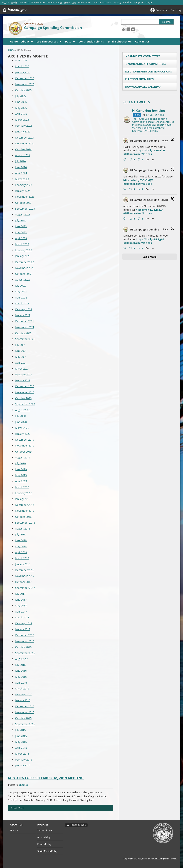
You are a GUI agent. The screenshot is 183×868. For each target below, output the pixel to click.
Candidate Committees (144, 56)
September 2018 (25, 523)
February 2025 (24, 126)
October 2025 (23, 90)
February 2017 (24, 623)
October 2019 (23, 452)
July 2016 (20, 665)
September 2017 (25, 588)
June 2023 (21, 226)
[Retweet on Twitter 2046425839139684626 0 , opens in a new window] (133, 219)
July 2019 (20, 463)
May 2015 (21, 742)
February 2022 (24, 309)
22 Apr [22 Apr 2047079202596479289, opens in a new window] (165, 141)
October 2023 (23, 203)
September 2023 (25, 209)
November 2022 (25, 268)
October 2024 (23, 149)
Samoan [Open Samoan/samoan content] (97, 3)
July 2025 (20, 96)
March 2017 (22, 617)
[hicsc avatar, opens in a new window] (126, 141)
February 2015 (24, 760)
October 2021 (23, 333)
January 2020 (23, 434)
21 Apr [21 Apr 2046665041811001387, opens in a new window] (165, 170)
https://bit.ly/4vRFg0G (150, 239)
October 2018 (23, 517)
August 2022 (23, 280)
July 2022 (20, 286)
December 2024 (25, 138)
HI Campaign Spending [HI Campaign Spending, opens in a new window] (145, 141)
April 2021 (21, 363)
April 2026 (21, 60)
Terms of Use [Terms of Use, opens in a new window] (45, 830)
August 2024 (23, 155)
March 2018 (22, 558)
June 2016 (21, 671)
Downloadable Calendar (143, 87)
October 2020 (23, 398)
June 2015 (21, 736)
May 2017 (21, 605)
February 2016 (24, 694)
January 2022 (23, 315)
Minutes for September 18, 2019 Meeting (46, 778)
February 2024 (24, 185)
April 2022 (21, 298)
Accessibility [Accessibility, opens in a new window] (44, 837)
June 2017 (21, 600)
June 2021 (21, 351)
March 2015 (22, 754)
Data (68, 42)
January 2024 (23, 191)
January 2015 (23, 765)
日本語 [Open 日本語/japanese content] (59, 3)
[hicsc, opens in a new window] (150, 120)
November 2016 (25, 641)
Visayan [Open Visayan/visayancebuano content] (149, 3)
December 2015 (25, 706)
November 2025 (25, 84)
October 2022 (23, 274)
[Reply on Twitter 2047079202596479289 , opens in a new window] (126, 160)
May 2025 (21, 108)
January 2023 (23, 256)
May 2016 (21, 677)
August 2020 (23, 410)
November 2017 (25, 576)
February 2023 (24, 250)
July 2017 (20, 594)
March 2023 (22, 244)
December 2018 (25, 505)
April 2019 (21, 481)
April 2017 (21, 612)
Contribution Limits (91, 42)
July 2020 (20, 416)
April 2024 (21, 173)
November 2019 (25, 446)
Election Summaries (139, 79)
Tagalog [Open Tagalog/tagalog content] (117, 3)
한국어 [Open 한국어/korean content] (67, 3)
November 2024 (25, 143)
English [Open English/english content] (5, 3)
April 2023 (21, 238)
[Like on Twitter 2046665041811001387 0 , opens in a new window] (141, 189)
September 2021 (25, 339)
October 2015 (23, 718)
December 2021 (25, 321)
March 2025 (22, 120)
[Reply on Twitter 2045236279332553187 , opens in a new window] (126, 249)
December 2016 (25, 635)
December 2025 (25, 78)
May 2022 (21, 291)
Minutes (23, 785)
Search (167, 22)
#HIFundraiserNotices (138, 154)
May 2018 (21, 546)
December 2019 (25, 440)
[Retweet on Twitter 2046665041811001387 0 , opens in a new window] (133, 189)
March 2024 (22, 179)
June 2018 (21, 540)
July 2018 (20, 534)
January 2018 (23, 564)
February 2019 (24, 493)
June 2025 (21, 102)
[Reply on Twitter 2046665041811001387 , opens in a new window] (126, 189)
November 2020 (25, 392)
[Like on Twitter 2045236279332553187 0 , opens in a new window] (141, 249)
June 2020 (21, 422)
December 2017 (25, 570)
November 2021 (25, 327)
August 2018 (23, 529)
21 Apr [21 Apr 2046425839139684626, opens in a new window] (165, 200)
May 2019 (21, 475)
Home (14, 42)
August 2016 (23, 659)
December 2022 (25, 262)
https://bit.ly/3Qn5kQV (138, 180)
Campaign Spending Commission (53, 28)
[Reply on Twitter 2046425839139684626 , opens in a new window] (126, 219)
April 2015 (21, 748)
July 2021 (20, 345)
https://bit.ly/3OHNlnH (150, 150)
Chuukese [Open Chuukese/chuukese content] (24, 3)
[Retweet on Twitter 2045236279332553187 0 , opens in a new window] (133, 249)
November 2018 (25, 511)
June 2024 (21, 167)
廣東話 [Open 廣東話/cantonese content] (14, 3)
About (25, 42)
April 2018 (21, 552)
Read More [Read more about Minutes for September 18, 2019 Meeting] (17, 808)
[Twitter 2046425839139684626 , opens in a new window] (150, 219)
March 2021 (22, 369)
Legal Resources (47, 42)
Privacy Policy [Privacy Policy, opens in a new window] (44, 844)
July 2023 (20, 220)
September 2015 (25, 724)
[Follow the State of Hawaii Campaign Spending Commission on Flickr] (133, 29)
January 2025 (23, 131)
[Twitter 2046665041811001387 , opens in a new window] (150, 190)
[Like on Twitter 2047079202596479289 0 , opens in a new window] (141, 160)
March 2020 (22, 428)
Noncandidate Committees (147, 64)
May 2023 (21, 232)
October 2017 (23, 582)
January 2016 (23, 700)
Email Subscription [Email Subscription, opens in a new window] (119, 42)
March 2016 (22, 688)
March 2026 (22, 66)
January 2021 (23, 380)
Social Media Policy (47, 851)
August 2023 (23, 215)
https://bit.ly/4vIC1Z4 (149, 210)
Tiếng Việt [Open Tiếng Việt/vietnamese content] (138, 3)
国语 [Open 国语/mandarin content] (74, 3)
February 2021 (24, 374)
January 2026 (23, 72)
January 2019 (23, 499)
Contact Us (142, 42)
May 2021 (21, 357)
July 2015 (20, 730)
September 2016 (25, 653)
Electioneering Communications (149, 72)
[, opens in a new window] (128, 29)
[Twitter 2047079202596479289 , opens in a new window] (150, 160)
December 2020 (25, 386)
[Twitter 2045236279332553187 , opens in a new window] (150, 249)
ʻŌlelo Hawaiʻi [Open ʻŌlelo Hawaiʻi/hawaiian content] (38, 3)
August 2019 (23, 457)
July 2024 (20, 161)
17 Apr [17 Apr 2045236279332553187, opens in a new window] (165, 229)
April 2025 (21, 114)
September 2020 (25, 404)
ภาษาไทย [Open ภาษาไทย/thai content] (127, 3)
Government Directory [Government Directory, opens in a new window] (168, 10)
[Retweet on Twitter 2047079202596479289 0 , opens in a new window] (133, 160)
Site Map (14, 830)
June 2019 (21, 469)
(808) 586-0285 (78, 825)
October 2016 (23, 647)
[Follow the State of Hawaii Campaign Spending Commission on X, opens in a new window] (124, 29)
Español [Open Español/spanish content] (107, 3)
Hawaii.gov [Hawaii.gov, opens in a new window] (14, 10)
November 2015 (25, 712)
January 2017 (23, 629)
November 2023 (25, 197)
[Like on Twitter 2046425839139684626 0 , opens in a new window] (141, 219)
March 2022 (22, 303)
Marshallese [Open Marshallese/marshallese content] (84, 3)
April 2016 (21, 683)
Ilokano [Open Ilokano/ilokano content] (50, 3)
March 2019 (22, 487)
